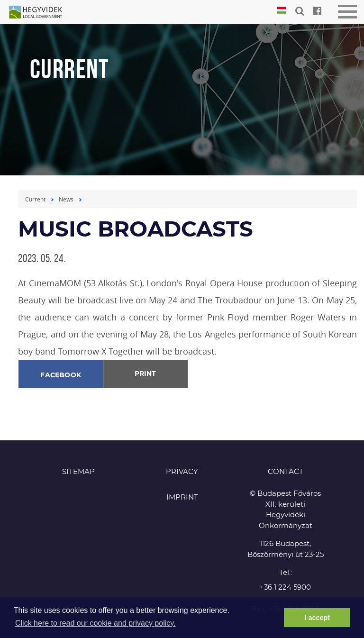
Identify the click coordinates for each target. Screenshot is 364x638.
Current (35, 199)
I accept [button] (317, 618)
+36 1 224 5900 (285, 588)
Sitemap (78, 472)
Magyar (282, 11)
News (66, 199)
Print (145, 374)
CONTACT (286, 472)
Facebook (61, 375)
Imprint (182, 497)
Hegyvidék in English (40, 13)
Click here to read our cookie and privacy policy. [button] (96, 623)
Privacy (182, 472)
